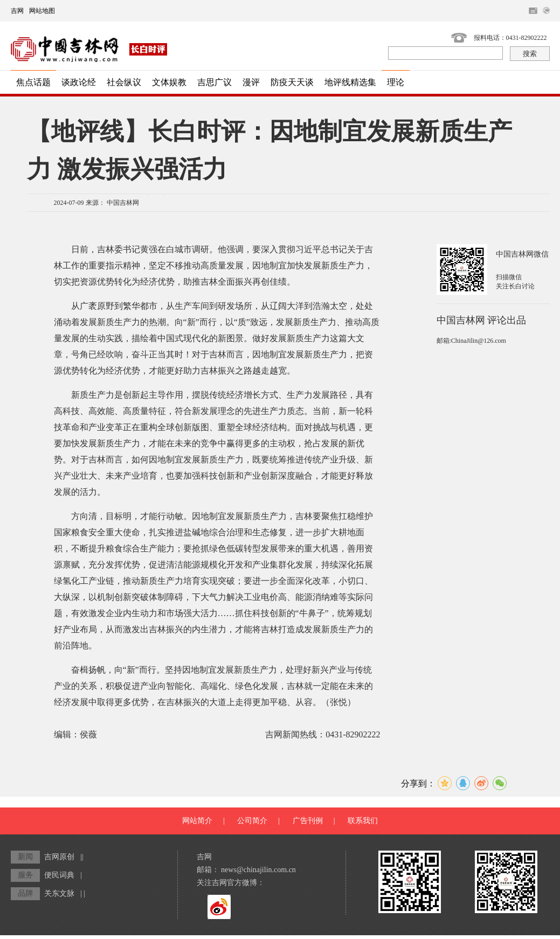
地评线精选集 (350, 82)
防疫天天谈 (292, 82)
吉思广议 (215, 82)
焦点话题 (33, 82)
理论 (396, 82)
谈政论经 (79, 82)
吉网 (17, 11)
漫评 (251, 82)
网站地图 (42, 11)
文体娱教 (169, 82)
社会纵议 (124, 82)
